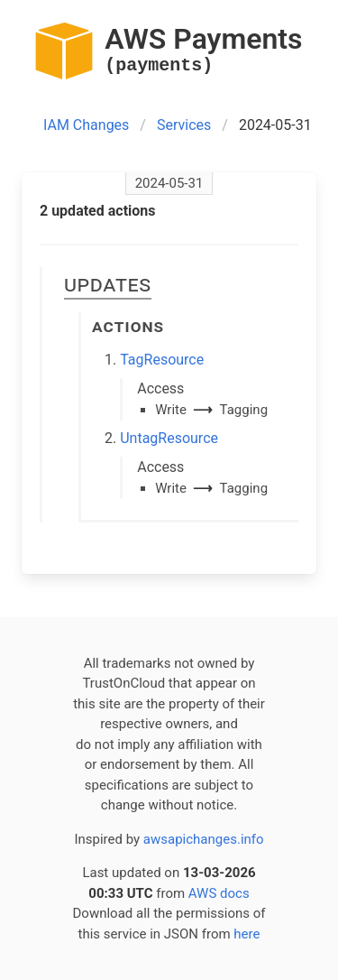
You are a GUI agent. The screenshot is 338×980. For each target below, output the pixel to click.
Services (184, 125)
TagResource (162, 360)
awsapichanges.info (204, 839)
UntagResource (169, 438)
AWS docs (219, 893)
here (247, 934)
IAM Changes (86, 125)
